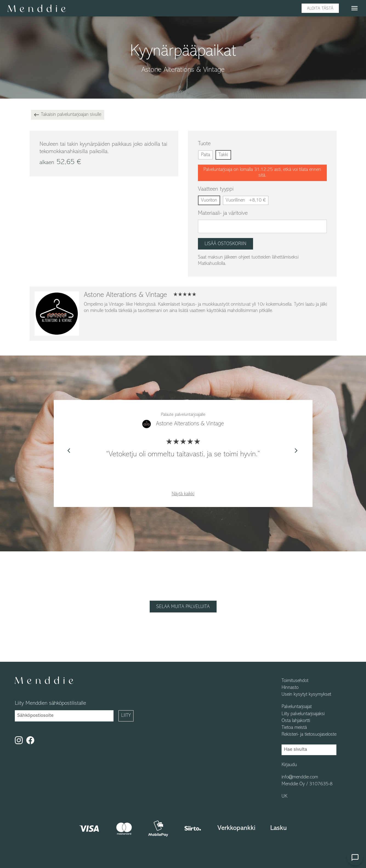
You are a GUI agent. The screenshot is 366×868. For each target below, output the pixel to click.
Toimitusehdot (295, 681)
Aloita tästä (320, 8)
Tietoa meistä (294, 728)
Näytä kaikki (183, 494)
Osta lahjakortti (296, 721)
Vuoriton (209, 200)
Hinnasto (290, 688)
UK (284, 797)
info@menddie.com (300, 777)
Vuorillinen (246, 200)
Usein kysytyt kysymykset (306, 695)
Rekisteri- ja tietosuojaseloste (309, 735)
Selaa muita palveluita (183, 607)
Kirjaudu (289, 765)
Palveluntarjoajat (297, 707)
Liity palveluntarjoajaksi (303, 714)
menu (354, 8)
